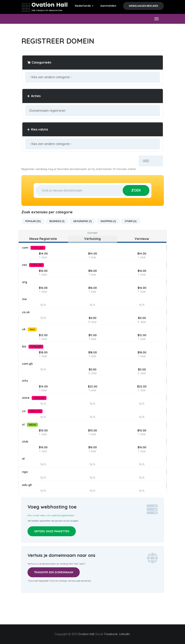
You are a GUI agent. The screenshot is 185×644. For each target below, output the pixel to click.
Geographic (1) (83, 221)
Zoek (136, 190)
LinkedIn (124, 634)
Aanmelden (108, 6)
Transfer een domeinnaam (54, 572)
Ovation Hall (86, 634)
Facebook (111, 634)
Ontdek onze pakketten (52, 531)
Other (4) (131, 221)
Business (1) (57, 221)
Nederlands (84, 6)
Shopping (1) (108, 221)
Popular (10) (33, 221)
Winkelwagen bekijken (143, 6)
